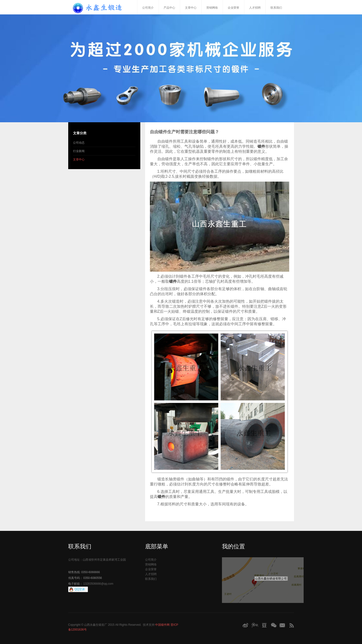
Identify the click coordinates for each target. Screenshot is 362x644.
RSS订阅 (292, 625)
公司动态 (79, 143)
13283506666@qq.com (98, 584)
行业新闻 (79, 151)
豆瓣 (265, 625)
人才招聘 (255, 8)
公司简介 (148, 8)
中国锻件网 (162, 625)
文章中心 (191, 8)
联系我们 (276, 8)
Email (283, 625)
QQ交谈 (80, 589)
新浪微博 (245, 625)
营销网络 (212, 8)
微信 (274, 625)
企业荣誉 (233, 8)
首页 (132, 7)
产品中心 (169, 8)
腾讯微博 (255, 625)
